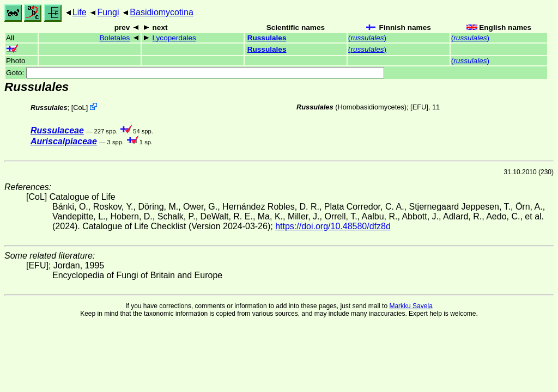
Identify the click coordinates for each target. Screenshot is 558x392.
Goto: (195, 73)
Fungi (108, 12)
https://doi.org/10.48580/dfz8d (333, 226)
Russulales (267, 38)
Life (80, 12)
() (367, 38)
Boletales (115, 38)
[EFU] (419, 107)
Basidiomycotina (162, 12)
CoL (79, 108)
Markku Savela (411, 306)
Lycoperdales (174, 38)
